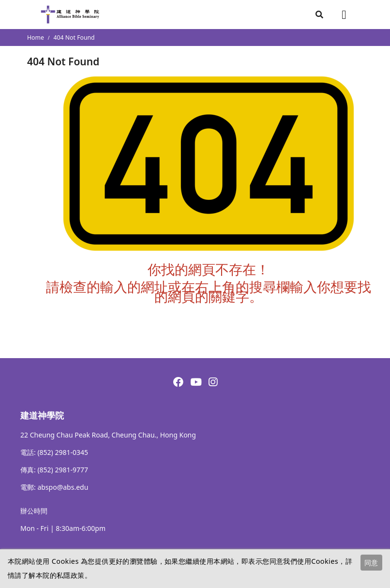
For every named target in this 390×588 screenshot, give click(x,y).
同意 (371, 563)
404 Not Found (74, 38)
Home (36, 38)
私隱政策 (71, 575)
